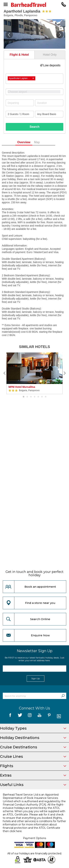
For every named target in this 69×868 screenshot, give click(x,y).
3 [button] (31, 397)
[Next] (64, 373)
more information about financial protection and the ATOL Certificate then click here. (31, 828)
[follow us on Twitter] (20, 716)
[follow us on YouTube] (39, 716)
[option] (34, 373)
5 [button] (38, 397)
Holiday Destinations (33, 738)
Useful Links (33, 785)
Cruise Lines (33, 756)
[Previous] (5, 373)
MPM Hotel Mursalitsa (22, 387)
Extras (33, 775)
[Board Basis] (49, 114)
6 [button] (42, 397)
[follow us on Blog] (59, 716)
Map (43, 142)
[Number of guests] (20, 114)
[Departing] (20, 103)
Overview (30, 142)
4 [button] (35, 397)
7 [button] (46, 397)
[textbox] (36, 92)
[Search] (63, 696)
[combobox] (34, 79)
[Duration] (49, 103)
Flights (33, 766)
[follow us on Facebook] (10, 716)
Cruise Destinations (33, 747)
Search (34, 127)
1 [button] (24, 397)
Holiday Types (33, 728)
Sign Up (36, 678)
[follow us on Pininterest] (49, 716)
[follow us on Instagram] (30, 716)
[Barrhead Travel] (34, 5)
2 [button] (27, 397)
